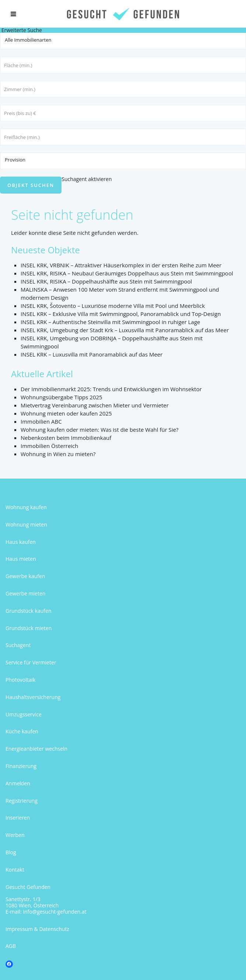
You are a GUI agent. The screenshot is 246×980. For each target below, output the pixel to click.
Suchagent (18, 645)
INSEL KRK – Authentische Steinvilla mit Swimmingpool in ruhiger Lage (110, 322)
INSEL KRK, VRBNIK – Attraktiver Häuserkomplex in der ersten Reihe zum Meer (121, 265)
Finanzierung (21, 766)
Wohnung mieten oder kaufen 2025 (66, 413)
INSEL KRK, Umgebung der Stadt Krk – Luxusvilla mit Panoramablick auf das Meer (125, 330)
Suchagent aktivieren (87, 179)
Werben (15, 835)
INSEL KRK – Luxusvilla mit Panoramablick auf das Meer (92, 354)
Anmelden (18, 783)
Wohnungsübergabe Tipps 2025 (61, 397)
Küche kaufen (22, 731)
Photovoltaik (20, 680)
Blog (11, 852)
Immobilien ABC (41, 421)
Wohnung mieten (26, 524)
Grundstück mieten (29, 628)
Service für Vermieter (31, 662)
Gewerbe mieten (25, 593)
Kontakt (15, 870)
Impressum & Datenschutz (37, 929)
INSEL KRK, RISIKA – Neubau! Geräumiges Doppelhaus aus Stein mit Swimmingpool (127, 273)
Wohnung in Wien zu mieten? (58, 454)
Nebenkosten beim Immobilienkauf (66, 438)
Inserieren (18, 818)
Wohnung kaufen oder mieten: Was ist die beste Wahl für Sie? (100, 430)
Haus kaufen (21, 542)
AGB (11, 946)
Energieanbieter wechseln (36, 749)
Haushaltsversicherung (33, 697)
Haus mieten (21, 559)
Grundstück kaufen (28, 611)
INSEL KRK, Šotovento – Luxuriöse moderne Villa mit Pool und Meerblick (113, 306)
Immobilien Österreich (49, 446)
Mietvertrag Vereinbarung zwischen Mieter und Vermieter (95, 405)
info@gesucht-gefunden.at (55, 912)
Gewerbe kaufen (25, 576)
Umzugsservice (24, 714)
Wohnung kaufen (26, 507)
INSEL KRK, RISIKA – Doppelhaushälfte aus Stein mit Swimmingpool (106, 281)
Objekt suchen (31, 185)
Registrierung (22, 801)
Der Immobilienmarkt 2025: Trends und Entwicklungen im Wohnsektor (111, 389)
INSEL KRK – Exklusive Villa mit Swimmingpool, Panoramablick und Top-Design (121, 314)
